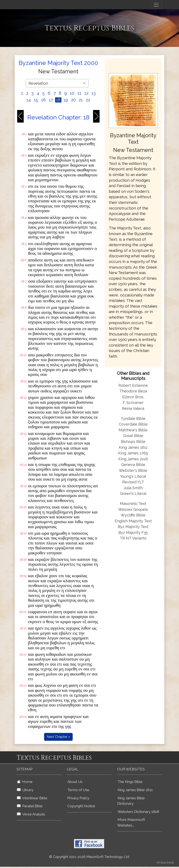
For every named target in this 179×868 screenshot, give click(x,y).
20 (73, 100)
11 (79, 93)
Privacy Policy (78, 798)
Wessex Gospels (133, 509)
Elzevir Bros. (133, 397)
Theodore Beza (133, 391)
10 (72, 93)
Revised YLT (133, 482)
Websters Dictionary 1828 (138, 812)
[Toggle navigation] (156, 5)
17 (51, 100)
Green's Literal (133, 494)
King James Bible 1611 (135, 790)
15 (36, 100)
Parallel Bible (30, 806)
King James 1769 (133, 453)
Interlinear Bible (32, 798)
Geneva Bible (133, 465)
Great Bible (133, 436)
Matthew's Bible (133, 430)
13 (94, 93)
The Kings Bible (130, 782)
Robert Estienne (133, 385)
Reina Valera (133, 408)
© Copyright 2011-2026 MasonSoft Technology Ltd (89, 857)
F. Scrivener (133, 403)
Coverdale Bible (133, 424)
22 (88, 100)
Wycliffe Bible (133, 515)
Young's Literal (133, 476)
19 (66, 100)
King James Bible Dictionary (131, 801)
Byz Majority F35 (133, 532)
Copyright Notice (81, 806)
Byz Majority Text (133, 527)
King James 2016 (133, 459)
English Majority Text (133, 521)
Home (25, 782)
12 (86, 93)
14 (29, 100)
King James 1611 (133, 447)
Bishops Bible (133, 442)
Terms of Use (78, 790)
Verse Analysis (31, 814)
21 (81, 100)
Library (25, 790)
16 (43, 100)
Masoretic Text (133, 504)
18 (58, 100)
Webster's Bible (133, 470)
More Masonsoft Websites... (131, 822)
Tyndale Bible (133, 418)
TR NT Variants (133, 538)
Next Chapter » (58, 737)
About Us (75, 782)
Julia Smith (133, 488)
